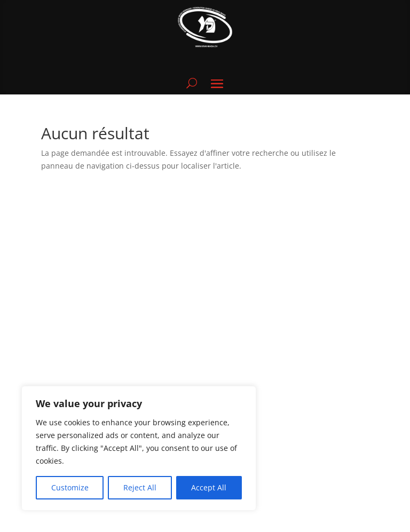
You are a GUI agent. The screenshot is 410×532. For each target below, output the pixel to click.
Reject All (140, 487)
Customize (70, 487)
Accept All (209, 487)
